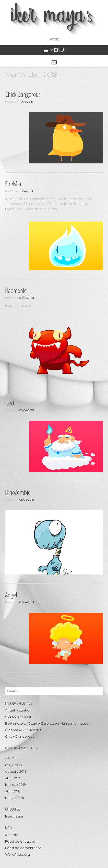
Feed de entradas (20, 841)
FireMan (14, 184)
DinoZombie (18, 492)
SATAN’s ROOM (18, 717)
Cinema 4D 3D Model (23, 730)
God (10, 403)
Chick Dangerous (23, 94)
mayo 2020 (14, 765)
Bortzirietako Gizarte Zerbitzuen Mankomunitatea (47, 723)
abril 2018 (13, 791)
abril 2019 (13, 778)
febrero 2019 (15, 785)
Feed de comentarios (23, 848)
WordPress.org (17, 854)
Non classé (14, 816)
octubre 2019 (16, 771)
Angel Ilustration (18, 710)
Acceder (12, 835)
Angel (11, 595)
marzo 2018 (15, 798)
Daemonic (16, 290)
